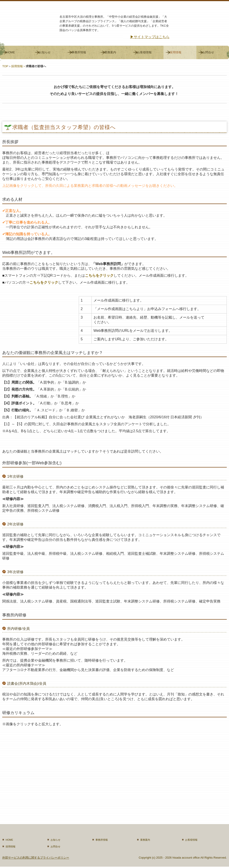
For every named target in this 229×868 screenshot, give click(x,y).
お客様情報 (144, 52)
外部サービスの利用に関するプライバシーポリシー (36, 858)
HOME (11, 52)
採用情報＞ (18, 66)
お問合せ (208, 52)
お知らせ (45, 52)
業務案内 (110, 52)
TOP (5, 66)
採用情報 (176, 52)
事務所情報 (79, 52)
